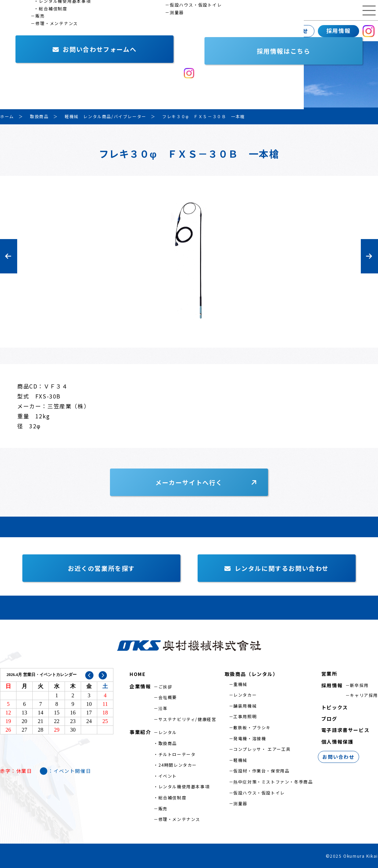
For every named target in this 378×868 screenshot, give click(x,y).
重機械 (240, 684)
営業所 (102, 31)
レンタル (168, 732)
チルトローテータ (177, 754)
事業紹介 (60, 31)
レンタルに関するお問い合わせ (277, 568)
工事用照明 (245, 716)
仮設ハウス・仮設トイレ (259, 793)
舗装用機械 (245, 706)
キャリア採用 (364, 695)
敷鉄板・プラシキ (252, 727)
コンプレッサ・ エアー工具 (262, 749)
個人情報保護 (337, 742)
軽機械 (240, 760)
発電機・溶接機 (250, 738)
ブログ (329, 719)
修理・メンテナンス (179, 819)
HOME (137, 674)
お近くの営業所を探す (101, 568)
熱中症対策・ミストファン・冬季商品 (273, 782)
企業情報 (15, 31)
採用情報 (338, 31)
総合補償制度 (173, 797)
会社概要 (168, 697)
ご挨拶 (165, 686)
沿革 (163, 708)
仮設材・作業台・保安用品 (261, 771)
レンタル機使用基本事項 (184, 786)
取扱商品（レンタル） (252, 674)
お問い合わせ (290, 31)
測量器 (240, 803)
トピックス (335, 707)
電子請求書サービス (345, 730)
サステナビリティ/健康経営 (187, 719)
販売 (163, 808)
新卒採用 (359, 685)
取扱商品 (168, 743)
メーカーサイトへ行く (189, 482)
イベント (168, 776)
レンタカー (245, 695)
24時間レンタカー (178, 765)
